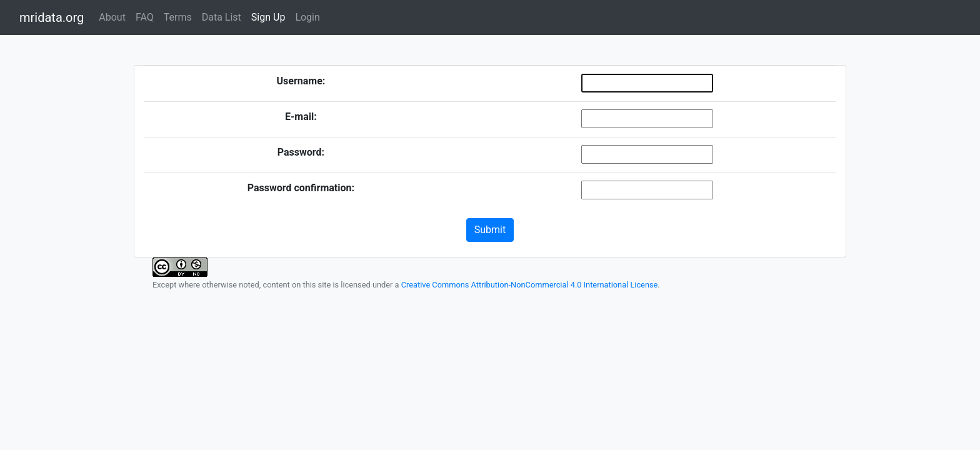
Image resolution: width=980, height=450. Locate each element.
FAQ (145, 17)
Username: (301, 81)
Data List (222, 17)
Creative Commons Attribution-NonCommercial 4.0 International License (530, 285)
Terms (178, 17)
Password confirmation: (301, 188)
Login (307, 17)
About (112, 17)
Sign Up (268, 17)
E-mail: (301, 117)
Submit (490, 230)
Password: (301, 152)
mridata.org (52, 17)
